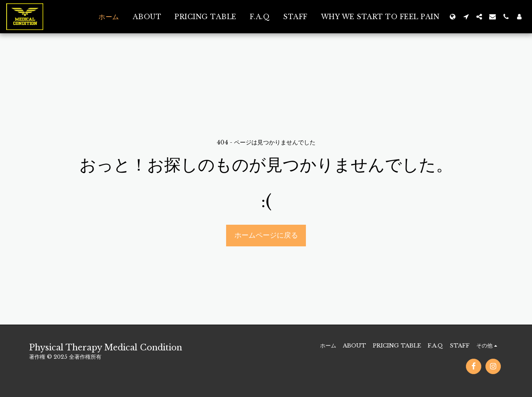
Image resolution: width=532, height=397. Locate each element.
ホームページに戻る (266, 235)
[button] (466, 17)
